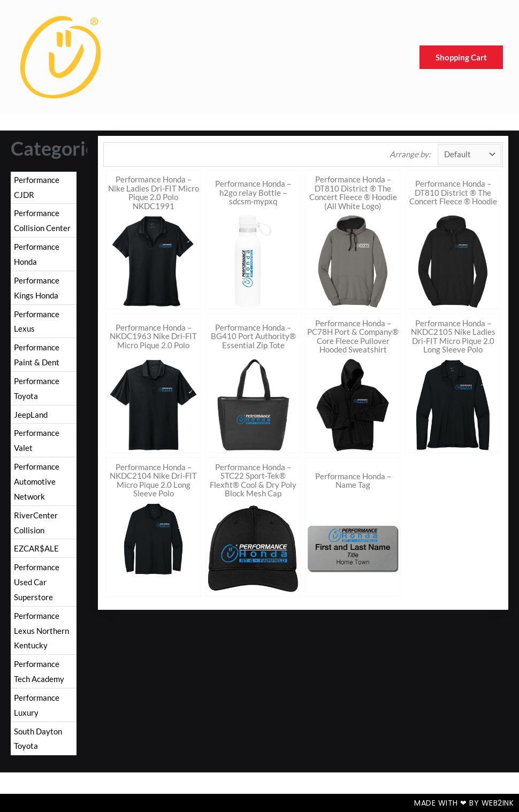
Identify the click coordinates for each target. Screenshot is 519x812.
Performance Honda (37, 254)
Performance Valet (37, 440)
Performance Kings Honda (37, 288)
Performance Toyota (37, 388)
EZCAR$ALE (36, 548)
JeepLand (31, 415)
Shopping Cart (461, 57)
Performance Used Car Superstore (37, 582)
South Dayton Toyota (38, 739)
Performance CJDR (37, 187)
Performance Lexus (37, 321)
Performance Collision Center (42, 220)
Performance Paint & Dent (37, 355)
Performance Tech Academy (39, 671)
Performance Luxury (37, 705)
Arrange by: (410, 154)
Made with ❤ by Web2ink (464, 803)
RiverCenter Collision (36, 523)
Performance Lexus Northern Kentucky (41, 631)
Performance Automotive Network (37, 481)
